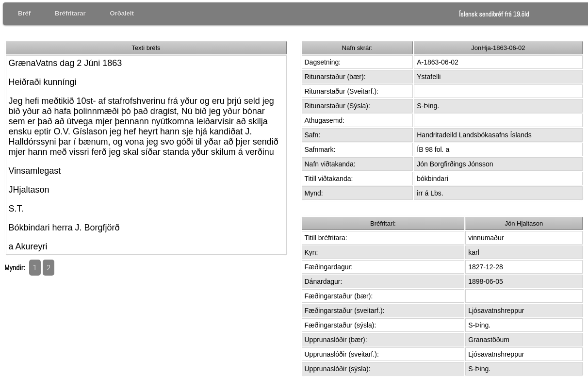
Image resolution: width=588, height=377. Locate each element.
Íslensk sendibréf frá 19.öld (494, 14)
